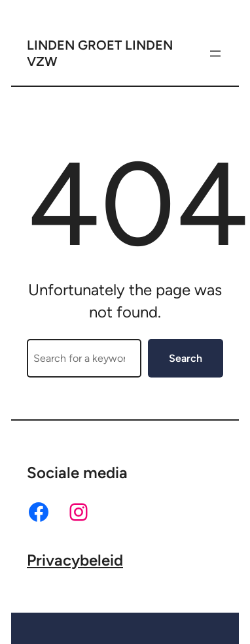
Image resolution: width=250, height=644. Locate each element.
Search (186, 358)
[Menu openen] (215, 54)
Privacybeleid (75, 560)
